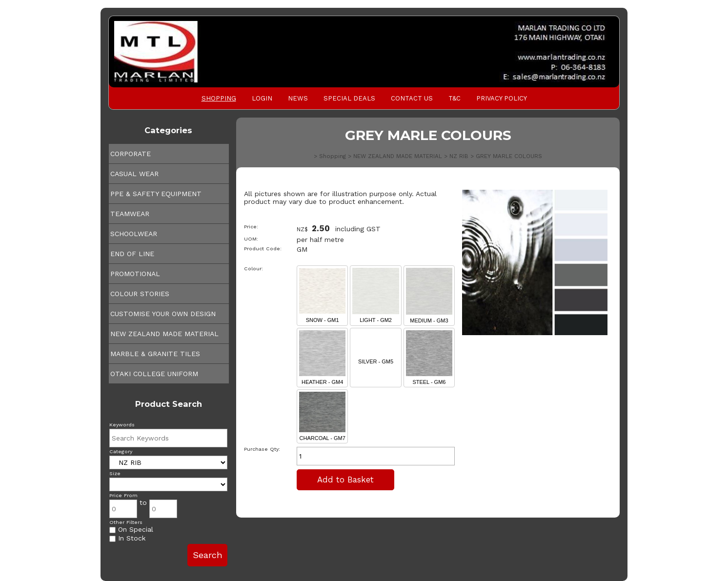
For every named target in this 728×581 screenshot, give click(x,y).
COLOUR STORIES (140, 294)
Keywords (122, 425)
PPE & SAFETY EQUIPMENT (156, 194)
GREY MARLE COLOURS (509, 156)
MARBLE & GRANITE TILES (155, 354)
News (298, 98)
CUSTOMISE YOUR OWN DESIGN (163, 314)
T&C (455, 98)
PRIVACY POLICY (502, 98)
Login (262, 98)
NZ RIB (459, 156)
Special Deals (349, 98)
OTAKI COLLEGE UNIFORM (154, 374)
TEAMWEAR (130, 214)
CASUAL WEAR (134, 174)
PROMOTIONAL (135, 274)
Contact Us (412, 98)
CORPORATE (131, 154)
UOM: (251, 239)
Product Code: (263, 249)
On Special (131, 529)
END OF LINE (132, 254)
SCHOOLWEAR (134, 234)
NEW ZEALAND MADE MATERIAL (164, 334)
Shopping (219, 98)
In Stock (127, 538)
